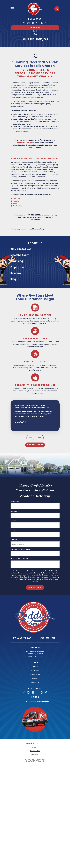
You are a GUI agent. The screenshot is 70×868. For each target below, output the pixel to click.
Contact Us (35, 682)
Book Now (35, 28)
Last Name (15, 511)
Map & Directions (35, 656)
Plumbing (17, 199)
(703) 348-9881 (47, 638)
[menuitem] (35, 249)
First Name (15, 502)
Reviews (35, 678)
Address (14, 540)
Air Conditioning (19, 206)
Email (13, 530)
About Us (35, 666)
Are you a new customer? (21, 549)
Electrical (17, 203)
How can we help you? (19, 559)
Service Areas (35, 674)
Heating (16, 201)
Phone (13, 521)
